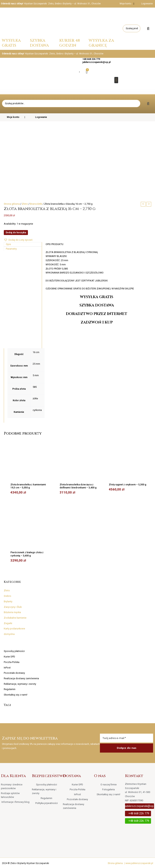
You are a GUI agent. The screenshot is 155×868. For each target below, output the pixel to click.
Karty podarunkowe (14, 629)
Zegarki (8, 623)
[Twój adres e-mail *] (127, 738)
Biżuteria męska (12, 612)
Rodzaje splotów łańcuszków (10, 795)
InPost (7, 668)
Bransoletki (36, 204)
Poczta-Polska (12, 662)
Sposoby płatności (14, 651)
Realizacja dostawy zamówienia (21, 678)
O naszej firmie (109, 785)
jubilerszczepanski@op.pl (96, 62)
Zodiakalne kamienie (15, 618)
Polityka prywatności (47, 803)
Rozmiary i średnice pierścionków (12, 786)
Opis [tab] (8, 244)
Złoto (7, 590)
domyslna (9, 634)
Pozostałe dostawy (14, 673)
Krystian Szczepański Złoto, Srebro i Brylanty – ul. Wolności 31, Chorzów (62, 4)
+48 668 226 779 (91, 59)
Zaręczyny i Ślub (13, 607)
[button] (116, 80)
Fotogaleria (108, 789)
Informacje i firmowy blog (15, 802)
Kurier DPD (9, 657)
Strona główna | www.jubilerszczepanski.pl (130, 863)
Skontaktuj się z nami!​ (16, 695)
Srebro (8, 596)
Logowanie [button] (147, 4)
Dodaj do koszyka (16, 232)
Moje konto (123, 4)
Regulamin (10, 689)
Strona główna (12, 204)
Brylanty (8, 601)
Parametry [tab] (11, 249)
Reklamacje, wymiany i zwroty (20, 684)
